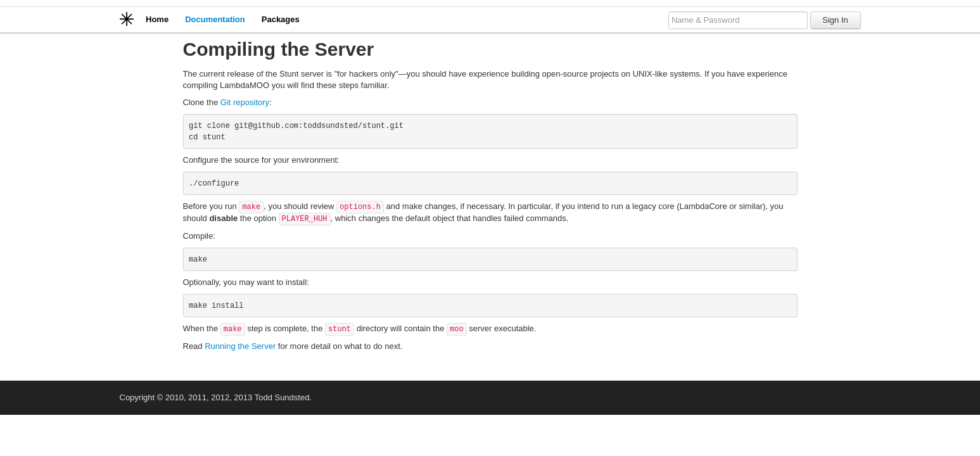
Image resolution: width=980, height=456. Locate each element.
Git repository (245, 102)
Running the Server (240, 346)
